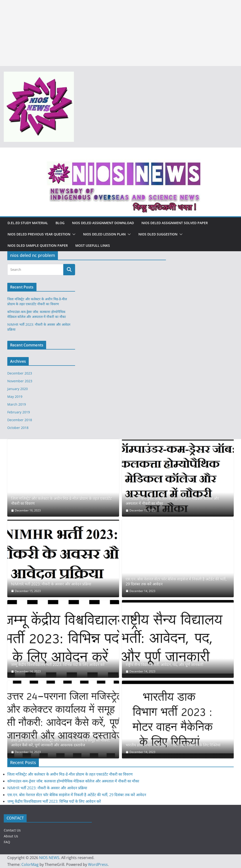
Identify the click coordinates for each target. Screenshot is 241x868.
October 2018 (18, 428)
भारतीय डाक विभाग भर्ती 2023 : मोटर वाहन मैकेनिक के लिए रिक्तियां (173, 745)
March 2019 (17, 404)
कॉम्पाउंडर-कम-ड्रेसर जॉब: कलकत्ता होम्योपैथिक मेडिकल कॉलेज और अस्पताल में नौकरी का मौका (172, 501)
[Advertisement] (120, 33)
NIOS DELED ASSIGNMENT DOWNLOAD (103, 223)
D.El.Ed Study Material (28, 223)
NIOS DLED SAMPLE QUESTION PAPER (38, 245)
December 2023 (20, 373)
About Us (11, 836)
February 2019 (19, 412)
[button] (73, 234)
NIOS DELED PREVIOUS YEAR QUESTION (39, 234)
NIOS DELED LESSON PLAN (104, 234)
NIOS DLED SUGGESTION (158, 234)
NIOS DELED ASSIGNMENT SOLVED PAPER (175, 223)
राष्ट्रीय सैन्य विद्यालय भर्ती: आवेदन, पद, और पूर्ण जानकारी (165, 665)
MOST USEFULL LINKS (93, 245)
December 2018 (20, 420)
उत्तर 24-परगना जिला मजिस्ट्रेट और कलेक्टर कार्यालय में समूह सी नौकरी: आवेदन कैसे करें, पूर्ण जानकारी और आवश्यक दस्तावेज (61, 743)
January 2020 (18, 389)
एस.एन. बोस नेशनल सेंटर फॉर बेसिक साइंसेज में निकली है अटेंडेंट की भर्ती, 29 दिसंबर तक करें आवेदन (176, 582)
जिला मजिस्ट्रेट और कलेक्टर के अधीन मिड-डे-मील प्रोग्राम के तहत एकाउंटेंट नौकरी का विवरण (61, 501)
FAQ (7, 842)
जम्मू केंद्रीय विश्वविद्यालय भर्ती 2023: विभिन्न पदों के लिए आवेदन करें (58, 665)
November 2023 (20, 381)
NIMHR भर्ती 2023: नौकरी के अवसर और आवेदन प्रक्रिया (51, 584)
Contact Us (12, 830)
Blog (60, 223)
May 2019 (15, 397)
